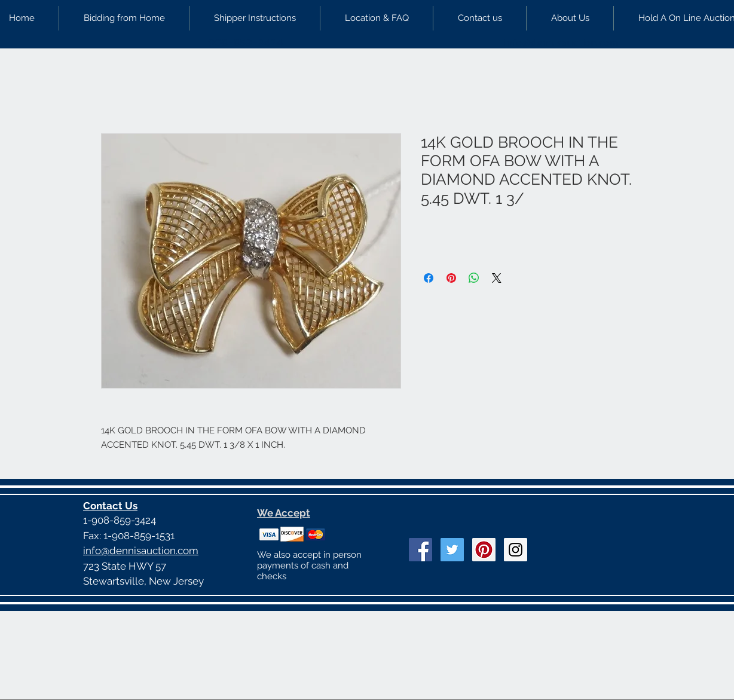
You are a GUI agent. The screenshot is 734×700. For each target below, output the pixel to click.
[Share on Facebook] (429, 278)
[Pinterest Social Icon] (484, 550)
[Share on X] (497, 278)
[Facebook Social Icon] (420, 550)
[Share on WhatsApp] (474, 278)
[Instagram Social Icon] (516, 550)
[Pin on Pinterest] (451, 278)
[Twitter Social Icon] (452, 550)
